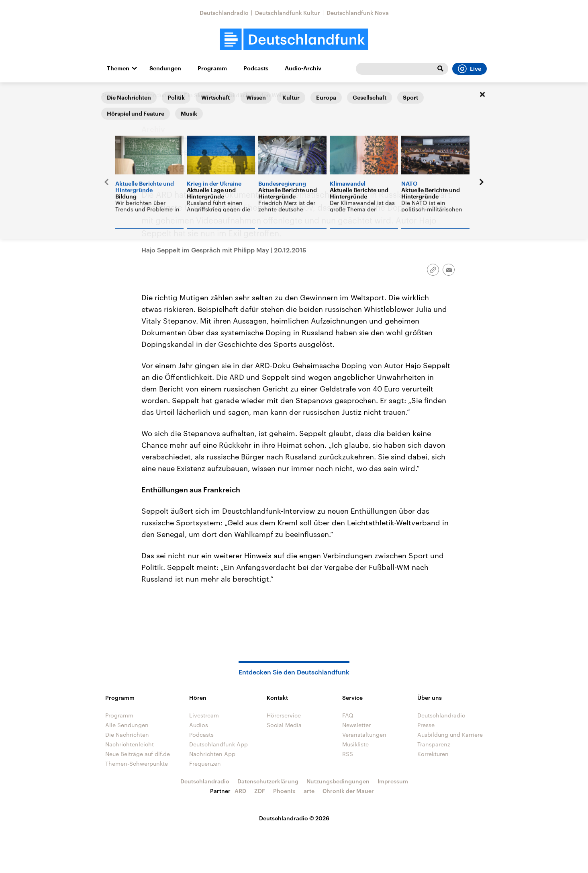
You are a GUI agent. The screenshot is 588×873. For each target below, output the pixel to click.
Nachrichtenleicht (130, 744)
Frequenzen (205, 763)
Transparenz (434, 744)
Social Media (284, 725)
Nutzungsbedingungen (338, 781)
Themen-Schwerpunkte (137, 763)
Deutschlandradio (224, 13)
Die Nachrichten (127, 735)
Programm (212, 68)
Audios (199, 725)
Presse (426, 725)
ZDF (260, 791)
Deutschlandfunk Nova (358, 13)
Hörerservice (284, 715)
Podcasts (256, 68)
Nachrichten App (212, 754)
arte (309, 791)
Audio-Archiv (303, 68)
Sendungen (165, 68)
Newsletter (356, 725)
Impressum (393, 781)
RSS (348, 754)
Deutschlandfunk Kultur (288, 13)
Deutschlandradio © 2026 (294, 818)
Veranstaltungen (364, 735)
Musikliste (355, 744)
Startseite (114, 95)
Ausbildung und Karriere (450, 735)
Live (470, 69)
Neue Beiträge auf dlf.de (138, 754)
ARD (240, 791)
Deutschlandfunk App (218, 744)
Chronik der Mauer (348, 791)
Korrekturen (433, 754)
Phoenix (284, 791)
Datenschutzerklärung (268, 781)
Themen (118, 68)
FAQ (348, 715)
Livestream (204, 715)
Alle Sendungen (155, 95)
